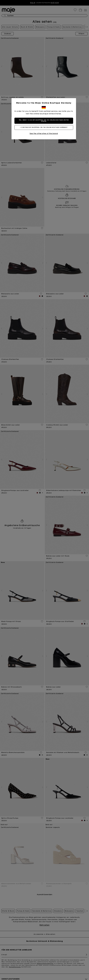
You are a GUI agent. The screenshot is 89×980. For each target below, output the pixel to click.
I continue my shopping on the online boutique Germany (44, 127)
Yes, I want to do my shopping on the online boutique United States (44, 121)
